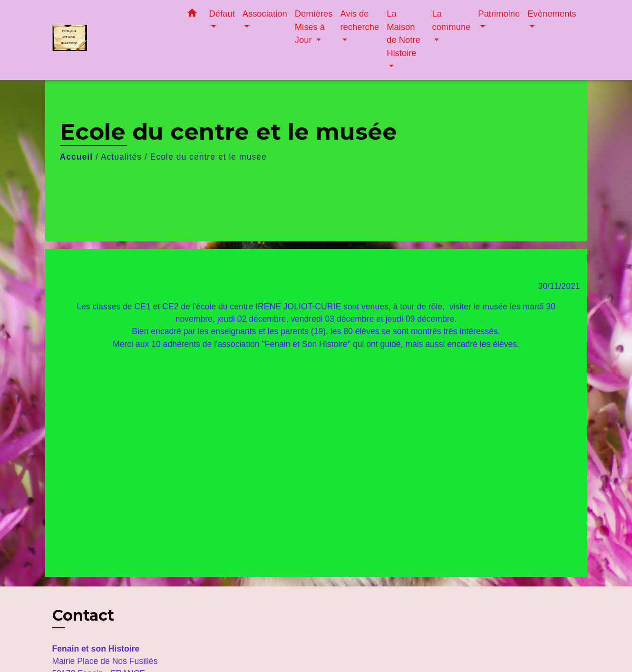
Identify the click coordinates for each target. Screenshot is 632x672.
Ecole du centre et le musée (209, 157)
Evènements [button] (552, 14)
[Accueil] (112, 40)
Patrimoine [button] (499, 14)
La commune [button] (452, 20)
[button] (192, 15)
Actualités (121, 157)
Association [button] (265, 14)
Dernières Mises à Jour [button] (314, 27)
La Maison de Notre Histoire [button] (404, 33)
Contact (83, 615)
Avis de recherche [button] (360, 20)
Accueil (77, 157)
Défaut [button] (222, 14)
